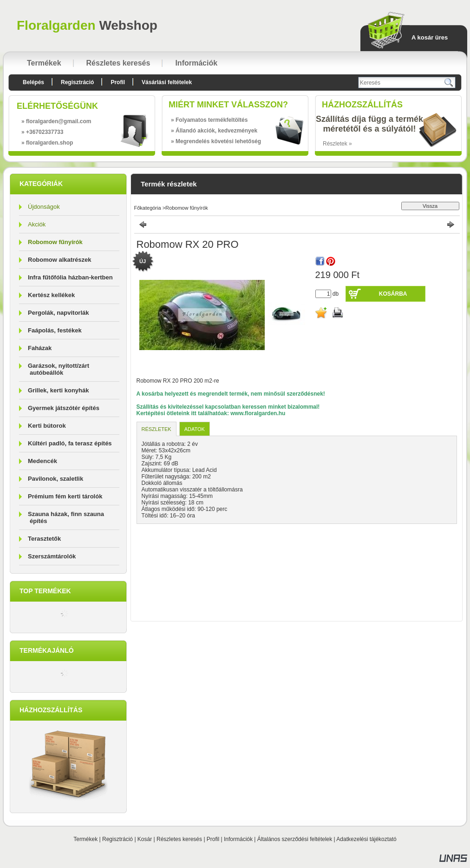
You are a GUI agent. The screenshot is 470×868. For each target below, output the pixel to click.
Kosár (145, 839)
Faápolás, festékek (55, 330)
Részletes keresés (179, 839)
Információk (238, 839)
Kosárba (393, 294)
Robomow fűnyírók (55, 242)
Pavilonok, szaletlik (55, 479)
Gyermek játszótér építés (64, 408)
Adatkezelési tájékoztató (366, 839)
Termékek (85, 839)
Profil (213, 839)
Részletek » (337, 144)
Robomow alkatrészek (60, 260)
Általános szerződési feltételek (295, 839)
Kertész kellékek (51, 295)
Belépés (33, 82)
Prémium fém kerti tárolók (65, 496)
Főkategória (148, 208)
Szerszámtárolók (52, 556)
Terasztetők (44, 539)
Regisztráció (117, 839)
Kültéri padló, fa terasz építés (70, 443)
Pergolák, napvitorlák (59, 313)
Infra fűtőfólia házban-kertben (70, 277)
